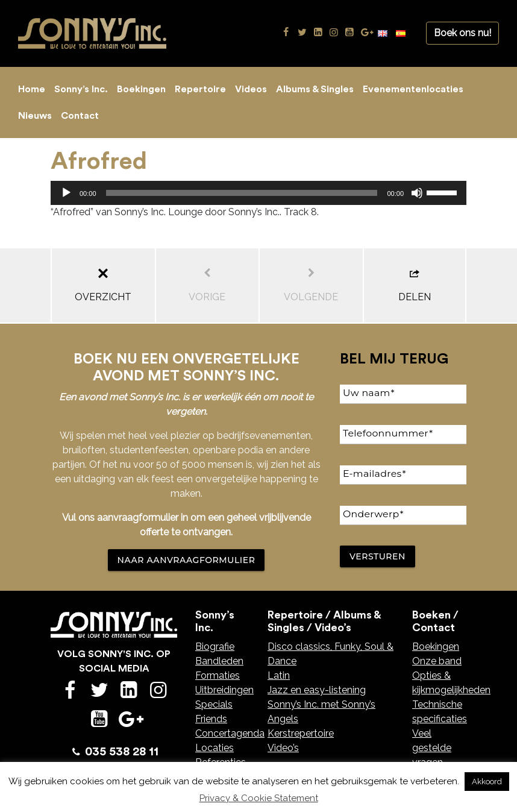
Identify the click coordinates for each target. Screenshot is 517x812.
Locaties (215, 748)
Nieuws (35, 116)
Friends (211, 719)
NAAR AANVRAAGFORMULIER (186, 560)
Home (32, 89)
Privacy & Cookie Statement (259, 798)
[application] (258, 193)
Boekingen (141, 89)
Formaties (218, 675)
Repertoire (200, 89)
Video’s (283, 748)
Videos (251, 89)
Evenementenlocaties (413, 89)
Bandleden (219, 661)
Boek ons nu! (462, 33)
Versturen (378, 556)
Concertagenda (230, 733)
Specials (214, 704)
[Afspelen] (66, 193)
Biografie (215, 647)
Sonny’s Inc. (81, 89)
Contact (80, 116)
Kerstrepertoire (301, 733)
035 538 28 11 (122, 752)
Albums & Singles (315, 89)
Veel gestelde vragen (432, 748)
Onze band (437, 661)
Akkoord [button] (487, 782)
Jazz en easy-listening (317, 690)
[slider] (242, 193)
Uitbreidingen (224, 690)
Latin (279, 675)
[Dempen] (417, 193)
